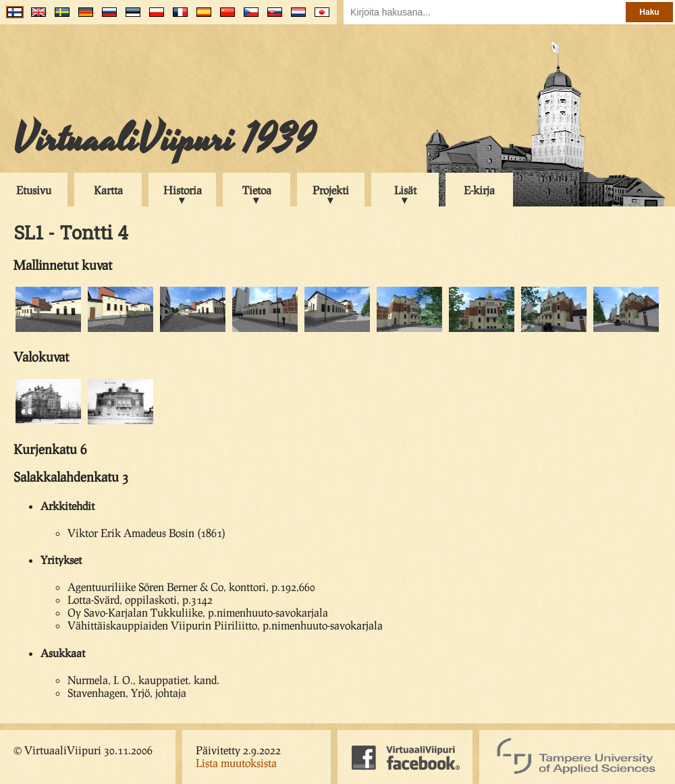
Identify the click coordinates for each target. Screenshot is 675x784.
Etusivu (34, 190)
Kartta (108, 190)
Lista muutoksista (236, 763)
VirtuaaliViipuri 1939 (164, 140)
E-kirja (479, 190)
